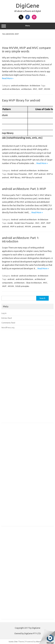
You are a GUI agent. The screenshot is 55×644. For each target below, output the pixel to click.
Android (15, 170)
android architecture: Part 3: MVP (24, 189)
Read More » (8, 78)
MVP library (15, 177)
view (44, 226)
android (11, 279)
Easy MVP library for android (21, 100)
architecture (26, 89)
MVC (35, 89)
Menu (27, 26)
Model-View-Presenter (17, 174)
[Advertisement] (23, 377)
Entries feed (7, 318)
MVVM (47, 89)
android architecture (20, 86)
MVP (41, 89)
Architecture (35, 86)
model (10, 223)
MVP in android (17, 226)
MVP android (40, 174)
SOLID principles (22, 286)
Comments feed (8, 323)
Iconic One (13, 642)
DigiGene (28, 6)
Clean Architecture (34, 283)
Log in (4, 313)
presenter (36, 226)
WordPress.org (8, 327)
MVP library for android (32, 177)
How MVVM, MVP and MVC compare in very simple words (26, 50)
